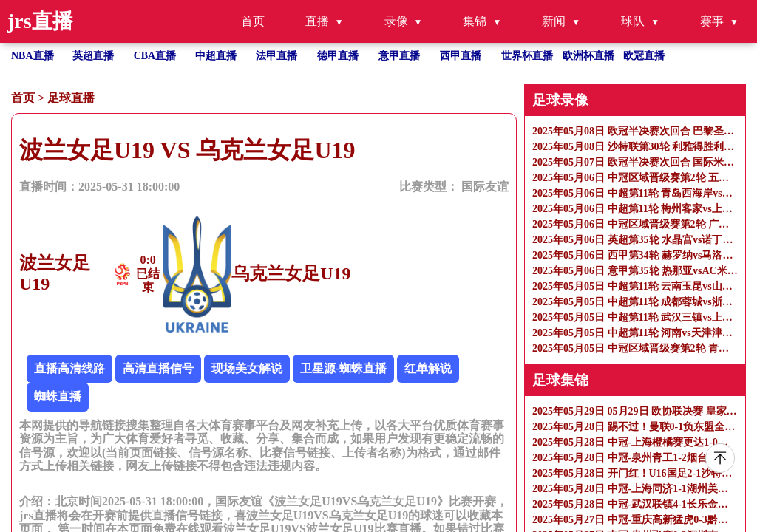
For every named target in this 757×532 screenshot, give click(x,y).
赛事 (712, 21)
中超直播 (216, 56)
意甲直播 (399, 56)
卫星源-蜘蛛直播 (343, 368)
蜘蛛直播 (58, 396)
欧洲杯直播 (588, 56)
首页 (253, 21)
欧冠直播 (644, 56)
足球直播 (71, 98)
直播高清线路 (69, 368)
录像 (396, 21)
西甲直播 (461, 56)
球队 (633, 21)
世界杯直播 (527, 56)
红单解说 (428, 368)
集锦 (475, 21)
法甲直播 (276, 56)
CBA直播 (155, 56)
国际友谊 (485, 187)
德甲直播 (338, 56)
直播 (317, 21)
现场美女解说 (247, 368)
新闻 (554, 21)
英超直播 (93, 56)
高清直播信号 (158, 368)
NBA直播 (33, 56)
